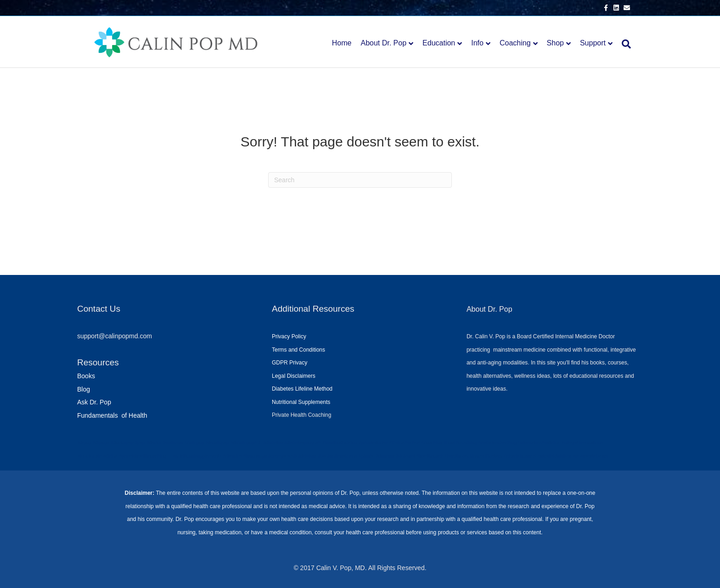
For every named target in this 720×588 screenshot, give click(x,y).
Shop (555, 43)
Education (439, 43)
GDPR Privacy (290, 363)
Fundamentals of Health (112, 415)
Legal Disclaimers (294, 376)
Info (477, 43)
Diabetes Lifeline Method (302, 389)
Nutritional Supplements (301, 402)
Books (86, 376)
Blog (84, 389)
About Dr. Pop (383, 43)
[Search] (624, 44)
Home (342, 43)
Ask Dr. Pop (94, 402)
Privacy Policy (289, 336)
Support (593, 43)
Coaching (515, 43)
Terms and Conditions (298, 350)
